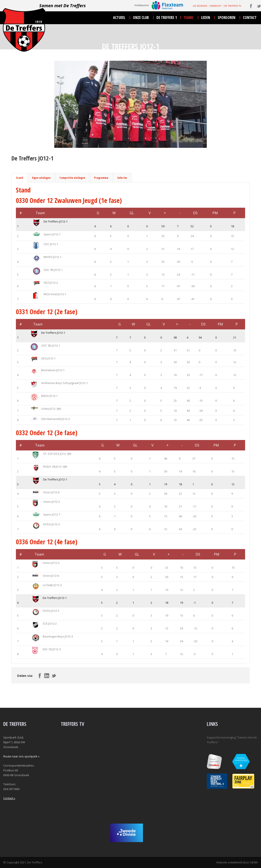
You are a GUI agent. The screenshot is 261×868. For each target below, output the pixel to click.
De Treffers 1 (167, 18)
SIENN (254, 862)
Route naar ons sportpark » (21, 756)
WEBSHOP (216, 6)
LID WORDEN (200, 6)
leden (206, 18)
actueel (119, 18)
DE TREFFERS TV (233, 6)
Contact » (9, 798)
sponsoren (226, 18)
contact (250, 18)
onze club (141, 18)
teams (188, 18)
